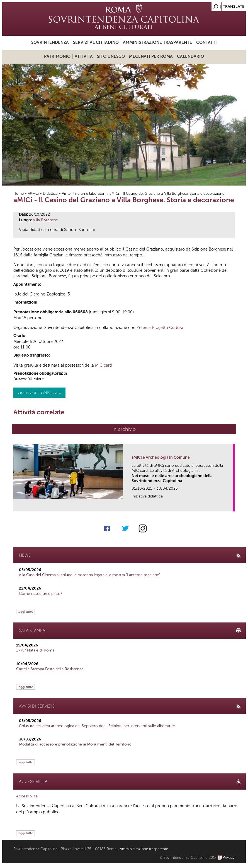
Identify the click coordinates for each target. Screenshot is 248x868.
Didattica (50, 193)
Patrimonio (57, 56)
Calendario (190, 56)
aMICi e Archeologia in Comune (161, 457)
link (231, 505)
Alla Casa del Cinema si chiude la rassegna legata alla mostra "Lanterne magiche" (90, 575)
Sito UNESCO (111, 56)
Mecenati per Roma (151, 56)
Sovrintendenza (50, 42)
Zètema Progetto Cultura (160, 328)
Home (19, 193)
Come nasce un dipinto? (41, 594)
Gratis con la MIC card (39, 392)
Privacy (229, 858)
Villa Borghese (45, 220)
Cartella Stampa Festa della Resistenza (50, 669)
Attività (84, 56)
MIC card (104, 365)
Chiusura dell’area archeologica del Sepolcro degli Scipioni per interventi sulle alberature (97, 726)
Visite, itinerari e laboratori (84, 193)
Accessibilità (27, 796)
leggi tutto (25, 612)
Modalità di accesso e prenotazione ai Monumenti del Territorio (75, 744)
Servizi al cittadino (96, 42)
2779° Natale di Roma (35, 650)
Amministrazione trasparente (157, 42)
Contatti (206, 42)
